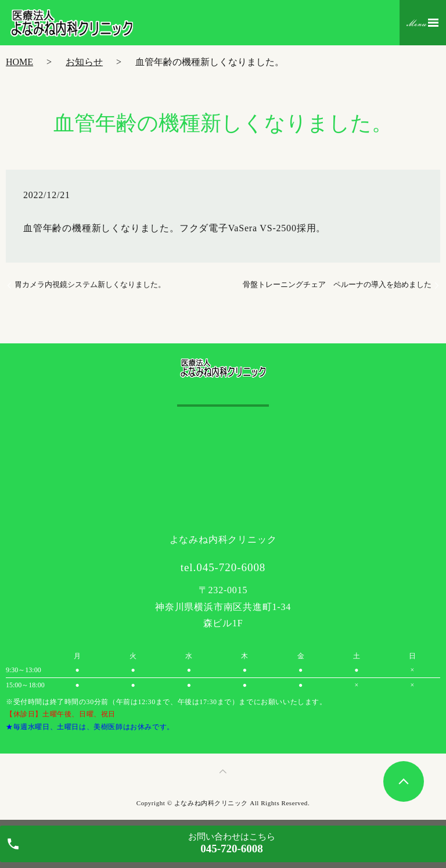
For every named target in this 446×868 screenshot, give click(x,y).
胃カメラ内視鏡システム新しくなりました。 (90, 284)
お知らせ (84, 62)
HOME (19, 62)
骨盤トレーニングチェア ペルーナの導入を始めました (337, 284)
